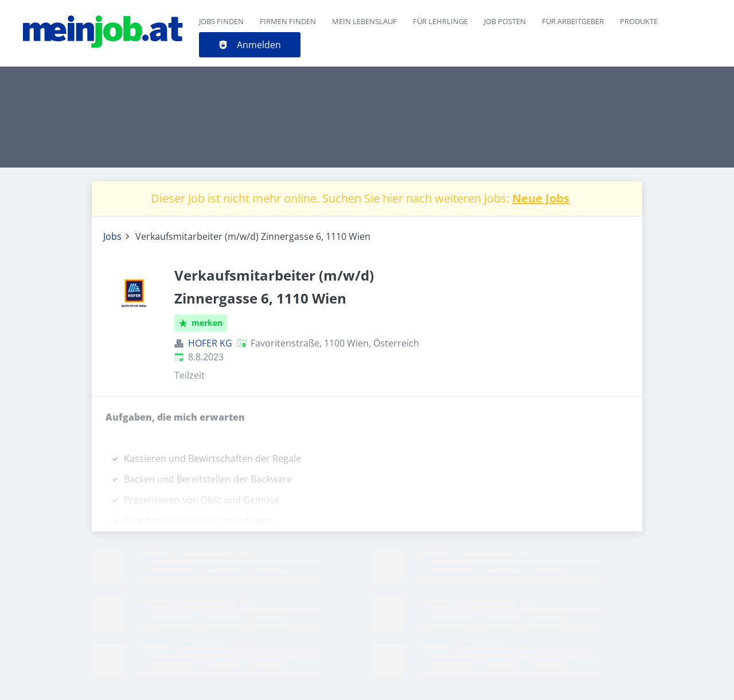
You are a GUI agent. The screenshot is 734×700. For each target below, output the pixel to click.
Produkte (639, 21)
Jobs (112, 236)
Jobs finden (221, 21)
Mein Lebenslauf (364, 21)
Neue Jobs (541, 198)
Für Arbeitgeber (573, 21)
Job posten (505, 21)
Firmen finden (288, 21)
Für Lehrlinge (440, 21)
